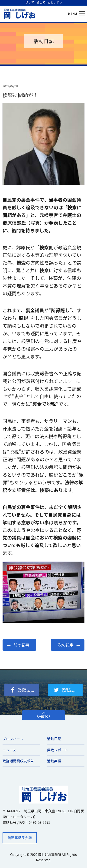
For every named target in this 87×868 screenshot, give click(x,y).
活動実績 (54, 761)
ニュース (9, 750)
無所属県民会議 (20, 838)
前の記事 (21, 645)
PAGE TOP (43, 716)
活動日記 (54, 739)
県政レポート (58, 750)
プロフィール (13, 739)
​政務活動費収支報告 (18, 761)
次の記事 (66, 645)
